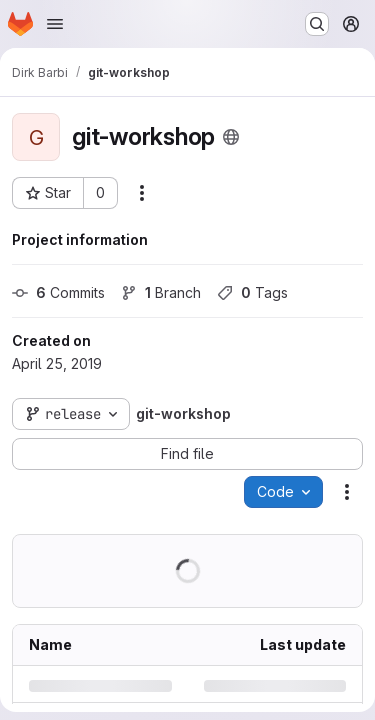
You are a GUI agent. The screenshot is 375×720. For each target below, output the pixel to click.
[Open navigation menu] (55, 24)
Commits (58, 292)
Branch (161, 292)
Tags (252, 292)
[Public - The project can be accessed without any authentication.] (231, 137)
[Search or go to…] (317, 24)
